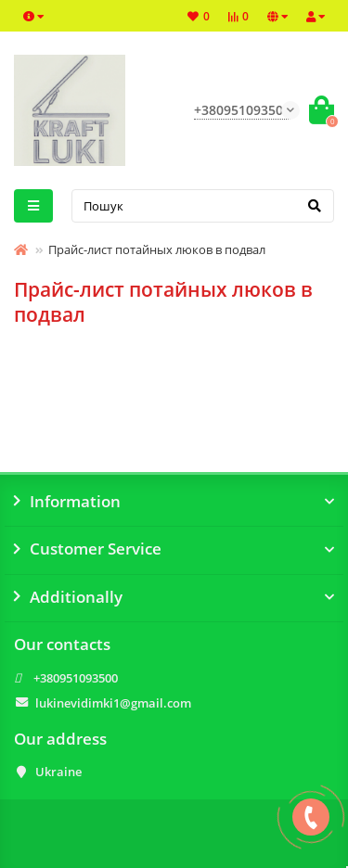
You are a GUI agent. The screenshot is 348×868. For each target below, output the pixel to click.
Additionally (174, 597)
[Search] (203, 206)
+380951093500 (76, 678)
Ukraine (58, 772)
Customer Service (174, 549)
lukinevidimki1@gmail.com (113, 703)
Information (174, 502)
